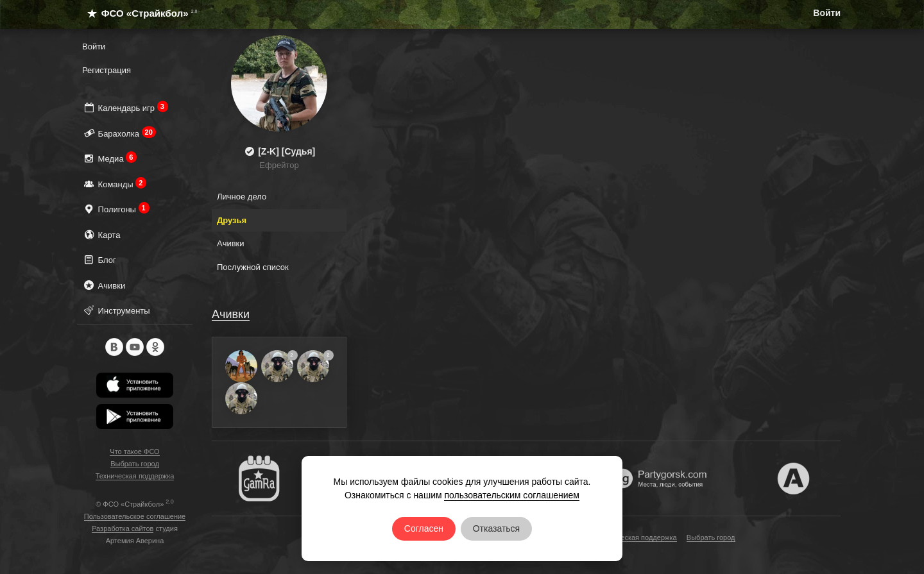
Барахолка (119, 133)
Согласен (424, 528)
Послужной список (253, 267)
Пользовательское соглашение (135, 516)
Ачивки (104, 285)
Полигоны (116, 209)
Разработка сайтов (123, 528)
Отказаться (497, 528)
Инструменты (116, 310)
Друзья (232, 220)
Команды (114, 184)
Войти (827, 13)
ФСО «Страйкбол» (137, 13)
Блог (99, 259)
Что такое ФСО (134, 452)
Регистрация (107, 70)
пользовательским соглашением (512, 495)
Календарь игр (125, 107)
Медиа (109, 158)
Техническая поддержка (135, 476)
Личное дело (242, 197)
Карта (101, 234)
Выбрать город (135, 464)
